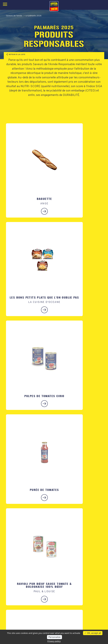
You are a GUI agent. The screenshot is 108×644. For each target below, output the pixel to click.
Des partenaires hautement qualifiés (75, 625)
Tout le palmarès (14, 625)
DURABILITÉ (71, 95)
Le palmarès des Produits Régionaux (24, 622)
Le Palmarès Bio (14, 618)
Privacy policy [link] (54, 641)
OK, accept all (93, 633)
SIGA (99, 86)
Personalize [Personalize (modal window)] (54, 637)
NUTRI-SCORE (30, 86)
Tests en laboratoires (67, 622)
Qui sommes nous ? (66, 618)
